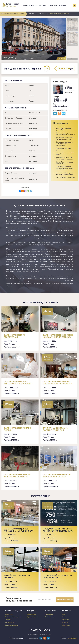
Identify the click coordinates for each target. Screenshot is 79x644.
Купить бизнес (49, 617)
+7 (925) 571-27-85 (60, 99)
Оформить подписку (65, 600)
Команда (65, 623)
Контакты (65, 620)
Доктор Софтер (72, 638)
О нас (64, 617)
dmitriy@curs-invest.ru (61, 106)
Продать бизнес (33, 617)
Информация (32, 614)
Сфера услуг (42, 14)
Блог (64, 614)
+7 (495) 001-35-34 (60, 101)
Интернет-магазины (12, 625)
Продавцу (43, 6)
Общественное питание (13, 617)
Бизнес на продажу (30, 6)
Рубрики (32, 14)
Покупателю (53, 6)
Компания (63, 6)
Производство (10, 623)
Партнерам (66, 625)
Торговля (8, 620)
